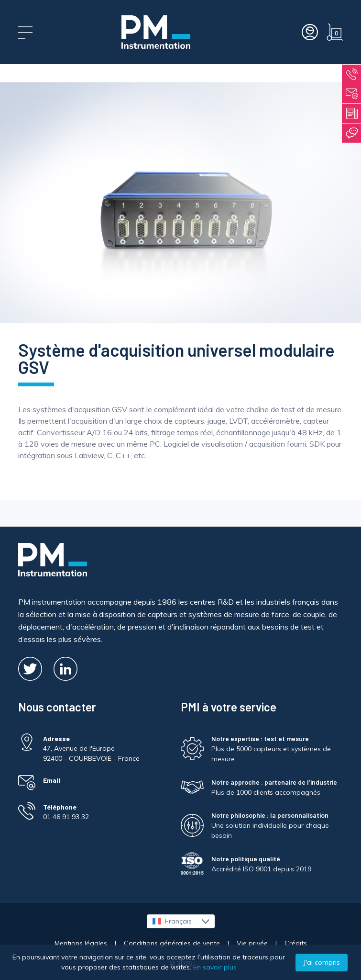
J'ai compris (322, 962)
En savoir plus (215, 967)
